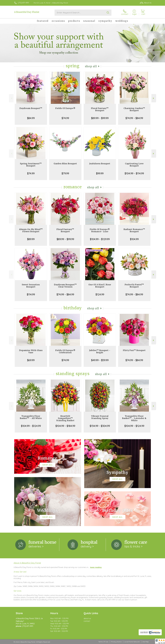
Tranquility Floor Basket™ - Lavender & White (134, 418)
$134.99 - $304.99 (100, 426)
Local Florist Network (132, 642)
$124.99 (100, 294)
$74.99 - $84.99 (134, 118)
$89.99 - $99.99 (100, 118)
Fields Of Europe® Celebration (65, 351)
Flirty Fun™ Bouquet (134, 350)
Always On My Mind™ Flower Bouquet (31, 230)
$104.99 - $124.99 (31, 426)
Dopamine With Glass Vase (31, 351)
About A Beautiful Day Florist (27, 563)
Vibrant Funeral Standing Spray (100, 417)
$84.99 (31, 118)
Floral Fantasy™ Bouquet (100, 109)
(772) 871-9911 (23, 3)
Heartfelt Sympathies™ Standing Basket (65, 418)
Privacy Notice (116, 642)
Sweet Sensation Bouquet (31, 286)
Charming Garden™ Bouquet (134, 109)
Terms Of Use (103, 642)
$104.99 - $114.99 (134, 173)
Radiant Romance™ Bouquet (134, 230)
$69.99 (31, 360)
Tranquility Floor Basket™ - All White (31, 417)
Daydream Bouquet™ (31, 108)
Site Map (146, 642)
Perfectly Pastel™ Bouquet (134, 286)
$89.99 (31, 239)
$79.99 (65, 173)
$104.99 (134, 239)
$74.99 (65, 118)
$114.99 (31, 294)
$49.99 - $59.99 (100, 360)
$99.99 (100, 173)
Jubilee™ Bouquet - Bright (100, 351)
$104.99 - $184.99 (65, 426)
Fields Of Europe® (65, 108)
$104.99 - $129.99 (100, 239)
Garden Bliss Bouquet (65, 164)
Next (154, 98)
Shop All (91, 66)
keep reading (96, 567)
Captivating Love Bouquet (134, 165)
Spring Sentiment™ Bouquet (31, 165)
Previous (11, 98)
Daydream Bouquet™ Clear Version (65, 286)
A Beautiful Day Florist (27, 12)
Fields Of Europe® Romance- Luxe (100, 230)
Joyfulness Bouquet (100, 164)
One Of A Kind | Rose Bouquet (100, 286)
